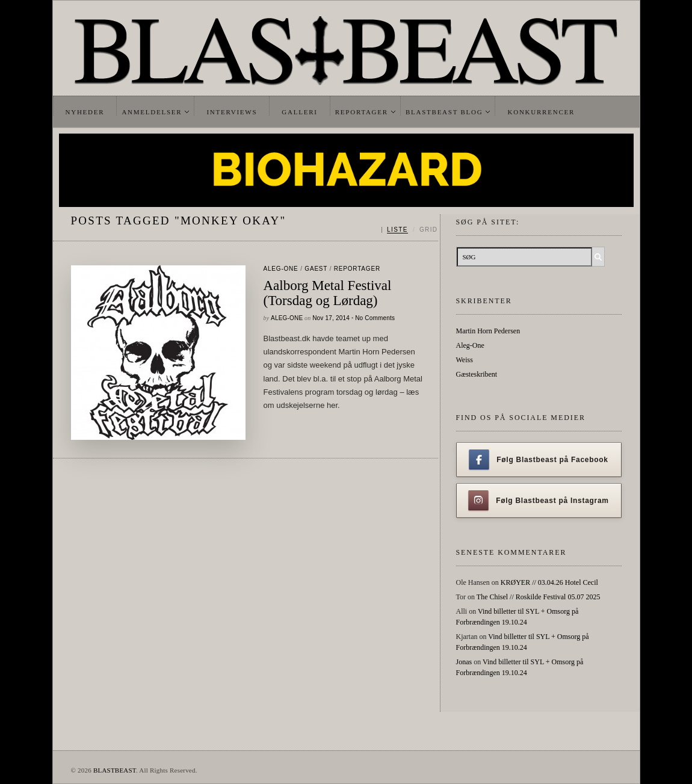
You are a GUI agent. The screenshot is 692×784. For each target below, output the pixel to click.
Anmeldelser (152, 112)
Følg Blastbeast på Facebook (538, 460)
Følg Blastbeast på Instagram (539, 501)
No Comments (375, 318)
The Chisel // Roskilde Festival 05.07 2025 (539, 597)
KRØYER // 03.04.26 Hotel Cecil (549, 582)
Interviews (232, 112)
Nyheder (85, 112)
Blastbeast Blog (444, 112)
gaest (316, 269)
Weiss (465, 360)
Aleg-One (281, 269)
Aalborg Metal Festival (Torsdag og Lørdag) (328, 293)
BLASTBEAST (115, 770)
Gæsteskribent (477, 374)
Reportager (362, 112)
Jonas (464, 662)
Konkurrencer (541, 112)
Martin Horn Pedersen (488, 331)
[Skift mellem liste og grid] (409, 230)
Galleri (299, 112)
